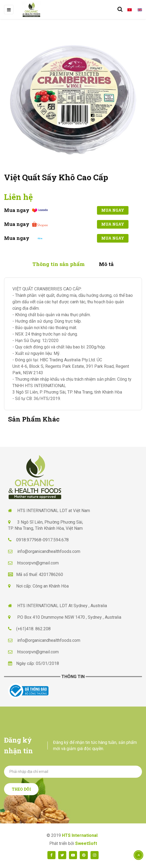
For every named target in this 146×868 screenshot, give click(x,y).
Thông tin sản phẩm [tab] (58, 264)
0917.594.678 (56, 540)
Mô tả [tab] (106, 264)
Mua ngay (113, 210)
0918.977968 (29, 540)
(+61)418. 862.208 (33, 629)
